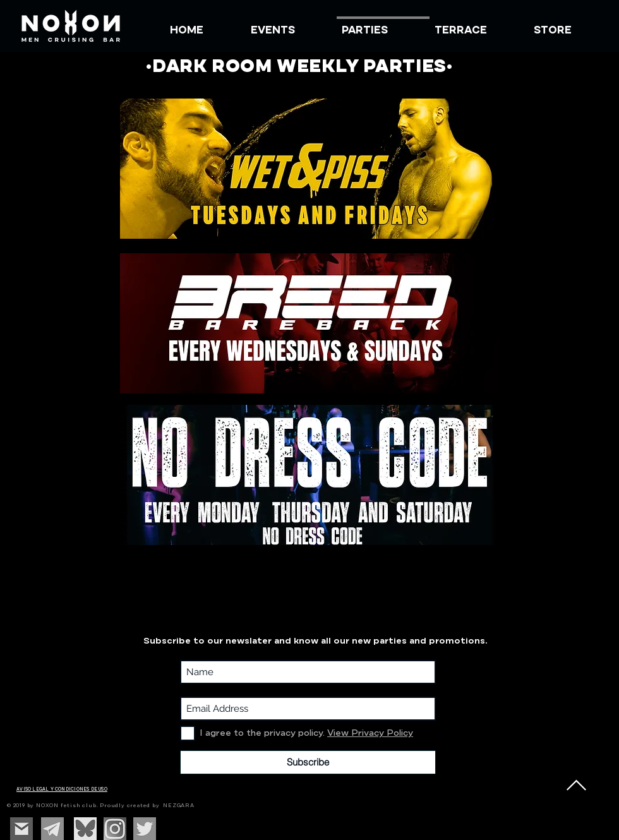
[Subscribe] (308, 762)
